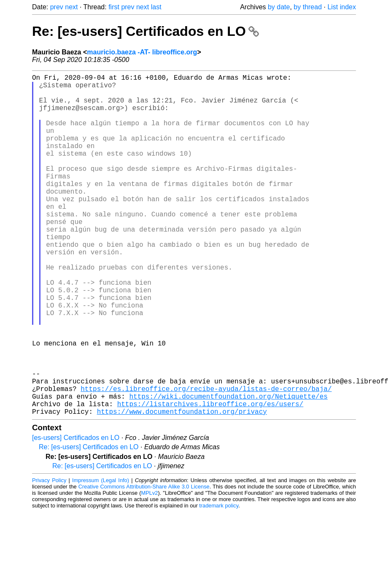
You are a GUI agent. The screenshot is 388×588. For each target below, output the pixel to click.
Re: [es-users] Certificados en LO (145, 31)
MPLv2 (150, 569)
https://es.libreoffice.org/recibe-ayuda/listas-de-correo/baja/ (206, 459)
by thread (308, 7)
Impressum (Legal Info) (101, 556)
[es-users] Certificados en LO (76, 514)
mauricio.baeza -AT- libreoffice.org (142, 52)
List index (342, 7)
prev (57, 7)
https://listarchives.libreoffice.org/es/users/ (210, 478)
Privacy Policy (49, 556)
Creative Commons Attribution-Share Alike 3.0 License (144, 562)
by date (279, 7)
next (71, 7)
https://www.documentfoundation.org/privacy (182, 487)
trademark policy (219, 581)
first (114, 7)
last (156, 7)
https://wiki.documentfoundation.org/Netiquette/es (228, 469)
